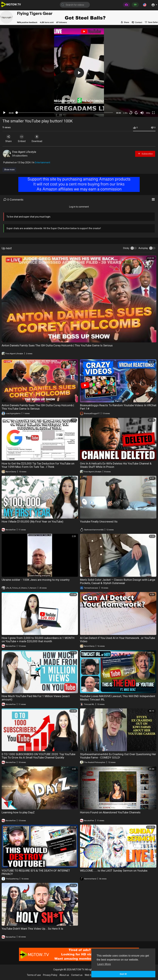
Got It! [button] (123, 974)
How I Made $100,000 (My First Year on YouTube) (32, 522)
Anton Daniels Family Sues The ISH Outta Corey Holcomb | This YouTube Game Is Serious (57, 345)
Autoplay (143, 248)
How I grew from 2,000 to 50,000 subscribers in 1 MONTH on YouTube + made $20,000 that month (38, 640)
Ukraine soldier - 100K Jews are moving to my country (36, 580)
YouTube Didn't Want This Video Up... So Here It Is (32, 929)
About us (64, 975)
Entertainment (42, 162)
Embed (22, 139)
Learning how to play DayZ (18, 812)
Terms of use (34, 975)
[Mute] (142, 113)
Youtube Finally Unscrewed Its (99, 522)
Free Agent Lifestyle (24, 152)
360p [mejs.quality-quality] (148, 113)
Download (38, 139)
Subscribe (145, 154)
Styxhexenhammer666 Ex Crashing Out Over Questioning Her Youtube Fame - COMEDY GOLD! (118, 756)
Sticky (126, 248)
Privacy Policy (50, 975)
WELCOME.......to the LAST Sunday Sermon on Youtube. (114, 871)
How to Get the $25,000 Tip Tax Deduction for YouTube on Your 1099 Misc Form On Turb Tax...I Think (38, 465)
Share (9, 139)
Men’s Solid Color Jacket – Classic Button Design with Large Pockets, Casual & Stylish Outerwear (118, 581)
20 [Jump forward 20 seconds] (136, 113)
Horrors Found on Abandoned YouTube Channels (110, 812)
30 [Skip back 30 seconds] (131, 113)
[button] (145, 5)
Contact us (77, 975)
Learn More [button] (104, 964)
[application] (79, 73)
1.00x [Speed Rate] (125, 113)
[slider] (65, 113)
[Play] (4, 113)
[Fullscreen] (153, 113)
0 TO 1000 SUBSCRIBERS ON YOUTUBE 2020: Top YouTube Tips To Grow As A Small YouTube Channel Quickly (38, 756)
